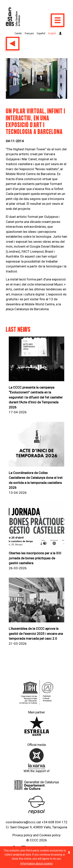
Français (29, 33)
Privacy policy (22, 835)
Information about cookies (37, 864)
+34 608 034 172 (55, 822)
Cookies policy (50, 835)
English (52, 33)
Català (18, 33)
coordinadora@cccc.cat (23, 822)
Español (41, 33)
